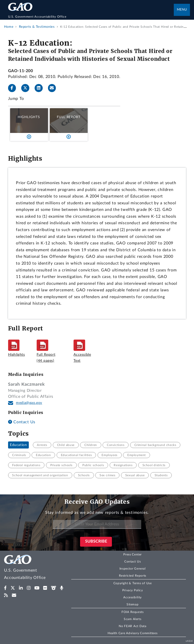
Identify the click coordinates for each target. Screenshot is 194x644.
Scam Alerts (132, 619)
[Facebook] (14, 88)
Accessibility (132, 597)
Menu (182, 10)
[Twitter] (27, 88)
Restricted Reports (133, 576)
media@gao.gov (29, 403)
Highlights (29, 117)
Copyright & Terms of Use (133, 583)
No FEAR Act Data (132, 626)
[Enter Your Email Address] (97, 524)
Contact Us (22, 422)
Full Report (69, 117)
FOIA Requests (132, 612)
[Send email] (54, 88)
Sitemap (132, 604)
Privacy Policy (133, 590)
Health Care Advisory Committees (132, 633)
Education (18, 445)
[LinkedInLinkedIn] (41, 88)
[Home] (91, 17)
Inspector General (133, 569)
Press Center (132, 554)
